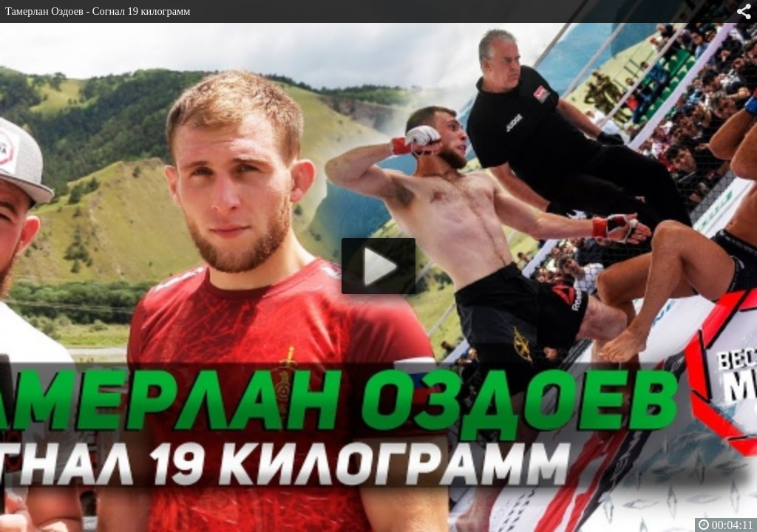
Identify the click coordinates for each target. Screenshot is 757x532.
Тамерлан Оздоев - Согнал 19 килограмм (98, 11)
